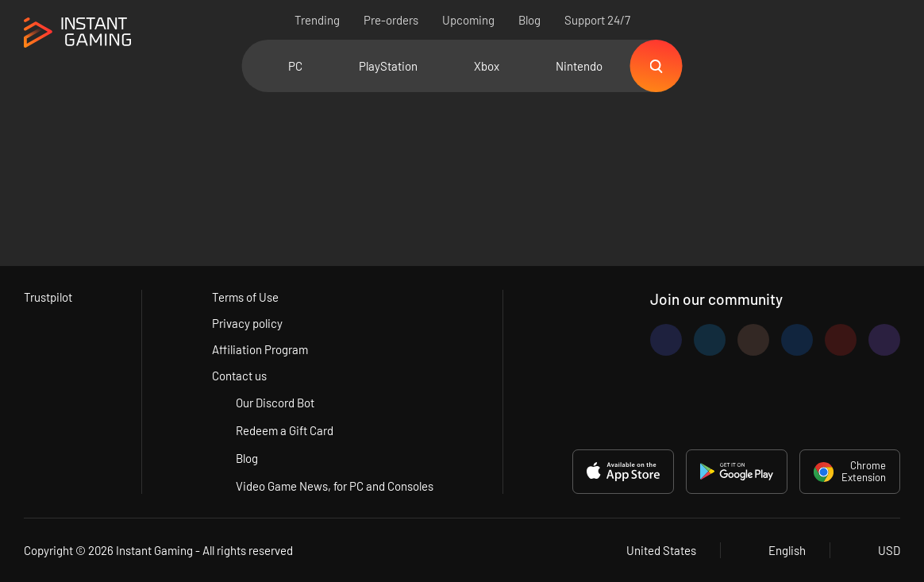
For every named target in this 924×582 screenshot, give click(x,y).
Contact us (239, 376)
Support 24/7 (597, 20)
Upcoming (468, 20)
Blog (529, 20)
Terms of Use (245, 297)
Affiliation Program (260, 349)
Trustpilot (48, 297)
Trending (317, 20)
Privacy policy (247, 323)
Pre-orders (391, 20)
